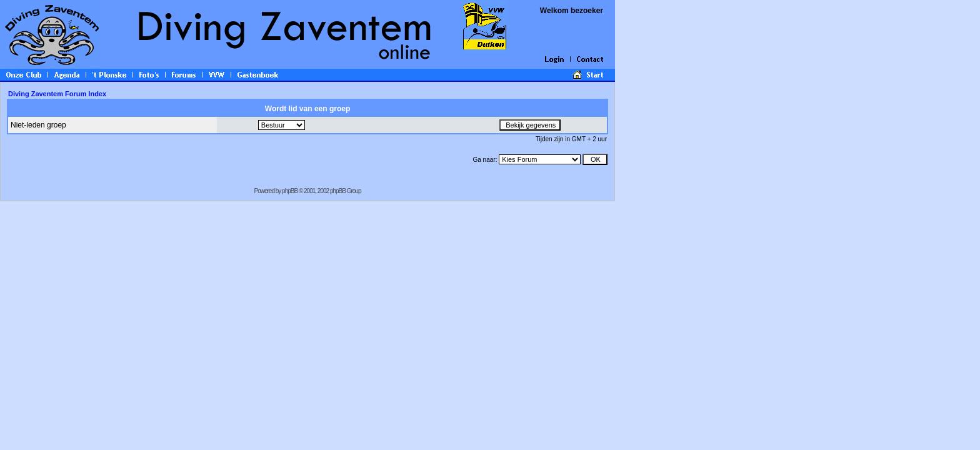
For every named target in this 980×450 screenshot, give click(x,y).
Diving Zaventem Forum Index (57, 94)
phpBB (290, 191)
